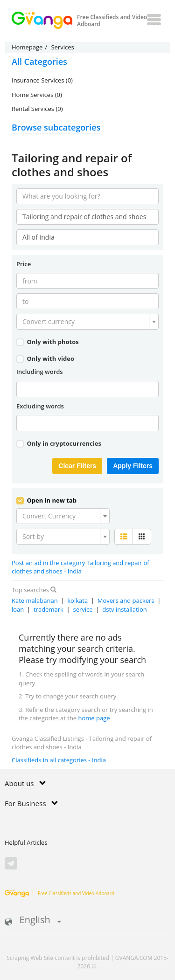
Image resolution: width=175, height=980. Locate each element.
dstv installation (124, 609)
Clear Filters (77, 466)
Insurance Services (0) (42, 80)
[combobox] (87, 322)
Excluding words (40, 406)
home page (94, 718)
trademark (49, 609)
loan (18, 609)
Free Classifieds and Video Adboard (59, 893)
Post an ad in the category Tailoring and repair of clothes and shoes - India (80, 567)
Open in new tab (46, 500)
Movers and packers (126, 600)
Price (24, 264)
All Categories (39, 62)
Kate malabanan (35, 600)
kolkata (77, 600)
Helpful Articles (26, 842)
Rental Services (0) (37, 109)
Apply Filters (133, 466)
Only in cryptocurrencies (59, 443)
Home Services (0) (37, 95)
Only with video (45, 359)
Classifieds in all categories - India (59, 760)
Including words (40, 372)
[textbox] (85, 322)
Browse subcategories (56, 127)
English (33, 921)
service (83, 609)
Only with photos (48, 342)
